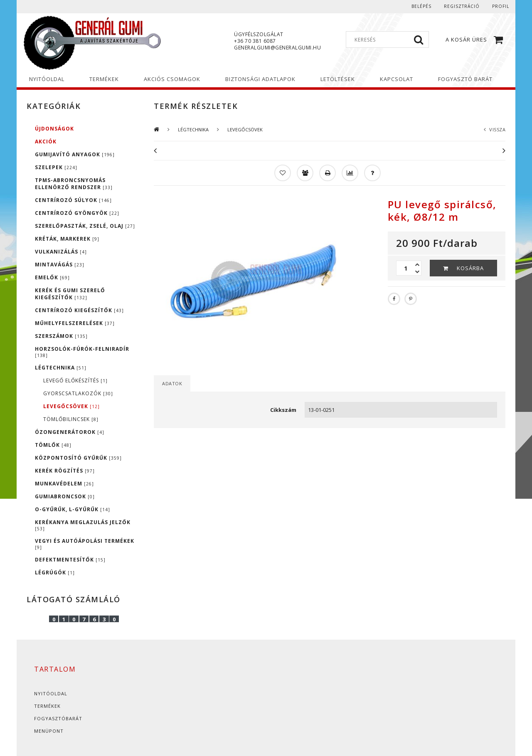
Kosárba (470, 268)
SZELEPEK (56, 167)
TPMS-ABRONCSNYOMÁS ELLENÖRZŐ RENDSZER (74, 184)
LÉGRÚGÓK (55, 573)
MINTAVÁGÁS (60, 265)
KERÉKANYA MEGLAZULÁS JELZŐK (83, 525)
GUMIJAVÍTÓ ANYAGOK (75, 154)
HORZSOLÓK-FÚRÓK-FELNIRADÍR (82, 352)
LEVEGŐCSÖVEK (71, 406)
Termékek (47, 706)
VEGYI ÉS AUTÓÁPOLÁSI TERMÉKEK (85, 544)
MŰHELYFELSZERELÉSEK (75, 323)
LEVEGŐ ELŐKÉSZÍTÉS (75, 380)
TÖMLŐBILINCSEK (71, 419)
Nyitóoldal (51, 693)
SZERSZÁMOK (61, 336)
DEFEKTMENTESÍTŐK (70, 560)
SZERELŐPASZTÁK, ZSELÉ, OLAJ (85, 226)
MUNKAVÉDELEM (64, 484)
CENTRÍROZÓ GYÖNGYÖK (77, 213)
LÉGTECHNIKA (61, 368)
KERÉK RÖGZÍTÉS (65, 471)
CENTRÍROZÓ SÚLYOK (73, 200)
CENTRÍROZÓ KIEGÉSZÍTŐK (79, 310)
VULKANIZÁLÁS (61, 252)
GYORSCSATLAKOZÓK (78, 393)
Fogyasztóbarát (58, 718)
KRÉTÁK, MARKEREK (67, 239)
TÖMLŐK (53, 445)
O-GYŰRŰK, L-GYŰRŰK (73, 509)
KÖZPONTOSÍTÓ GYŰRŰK (78, 458)
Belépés (421, 6)
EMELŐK (52, 277)
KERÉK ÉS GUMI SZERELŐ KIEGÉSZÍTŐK (70, 294)
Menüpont (49, 731)
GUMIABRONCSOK (65, 496)
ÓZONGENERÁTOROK (70, 432)
